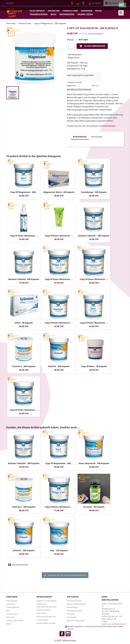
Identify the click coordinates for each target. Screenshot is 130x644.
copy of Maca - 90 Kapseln (94, 366)
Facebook (62, 634)
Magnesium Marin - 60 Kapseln (59, 192)
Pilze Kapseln (37, 11)
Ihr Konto (73, 597)
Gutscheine (72, 617)
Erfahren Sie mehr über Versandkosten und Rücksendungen (91, 126)
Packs (98, 11)
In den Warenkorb (92, 46)
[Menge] (70, 46)
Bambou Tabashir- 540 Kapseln (24, 279)
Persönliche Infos (74, 601)
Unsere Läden (85, 14)
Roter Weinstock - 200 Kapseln (94, 463)
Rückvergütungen (75, 611)
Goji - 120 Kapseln (59, 550)
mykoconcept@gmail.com (114, 624)
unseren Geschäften (15, 620)
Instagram (68, 634)
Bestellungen (73, 607)
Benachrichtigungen (76, 620)
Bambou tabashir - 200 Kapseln (94, 236)
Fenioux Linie (70, 11)
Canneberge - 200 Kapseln (94, 192)
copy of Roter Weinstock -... (24, 236)
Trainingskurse (39, 14)
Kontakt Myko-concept (46, 623)
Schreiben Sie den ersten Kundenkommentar (65, 575)
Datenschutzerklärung (46, 617)
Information (67, 14)
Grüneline (54, 11)
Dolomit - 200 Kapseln (59, 366)
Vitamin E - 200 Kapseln (24, 366)
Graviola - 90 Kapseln (94, 507)
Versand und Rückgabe (46, 601)
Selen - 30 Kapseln (24, 323)
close (122, 5)
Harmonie (87, 11)
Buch (53, 14)
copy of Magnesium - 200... (24, 192)
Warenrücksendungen (76, 604)
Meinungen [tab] (97, 137)
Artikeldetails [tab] (80, 137)
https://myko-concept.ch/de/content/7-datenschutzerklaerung (31, 7)
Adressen (71, 614)
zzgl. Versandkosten (96, 34)
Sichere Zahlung (44, 610)
